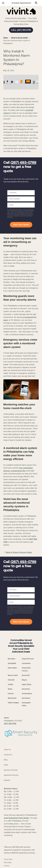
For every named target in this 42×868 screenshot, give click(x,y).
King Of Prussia (28, 659)
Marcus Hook (13, 675)
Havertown (26, 689)
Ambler (11, 684)
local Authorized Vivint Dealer (17, 818)
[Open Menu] (3, 3)
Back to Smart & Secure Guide (18, 552)
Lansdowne (26, 663)
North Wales (12, 668)
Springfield (12, 663)
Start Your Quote (21, 225)
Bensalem (12, 659)
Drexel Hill (26, 675)
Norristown (26, 698)
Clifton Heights (13, 703)
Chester (11, 694)
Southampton (27, 694)
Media (10, 689)
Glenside (11, 680)
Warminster (12, 698)
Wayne (24, 680)
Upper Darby (27, 684)
